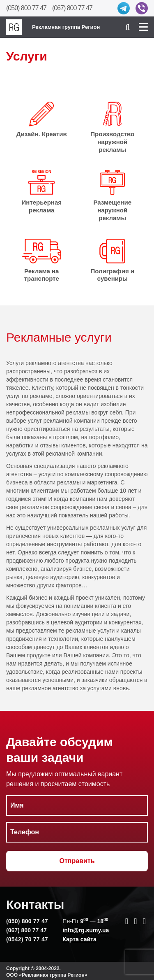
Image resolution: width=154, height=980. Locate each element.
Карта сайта (79, 939)
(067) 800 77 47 (72, 8)
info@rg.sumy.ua (86, 930)
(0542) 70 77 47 (27, 939)
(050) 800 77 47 (26, 8)
